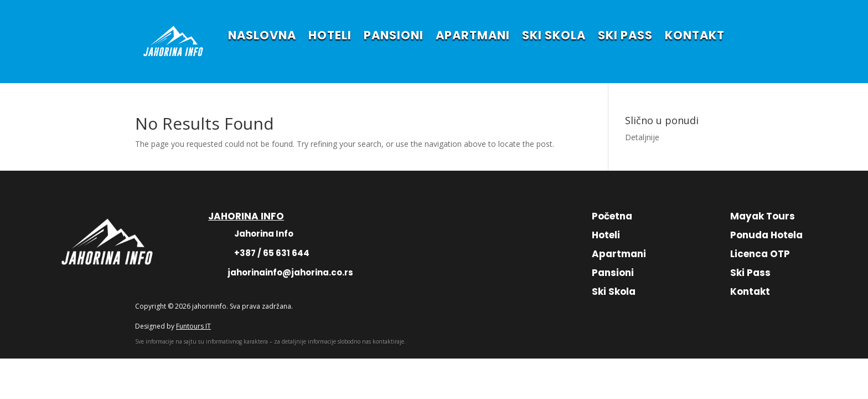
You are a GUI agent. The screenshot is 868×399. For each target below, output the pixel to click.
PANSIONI (394, 35)
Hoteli (606, 235)
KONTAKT (695, 35)
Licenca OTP (760, 254)
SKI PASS (625, 35)
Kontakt (750, 291)
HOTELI (330, 35)
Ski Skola (614, 291)
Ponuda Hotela (766, 235)
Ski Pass (750, 273)
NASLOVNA (262, 35)
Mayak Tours (763, 216)
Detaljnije (642, 137)
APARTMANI (473, 35)
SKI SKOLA (554, 35)
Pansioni (613, 273)
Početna (612, 216)
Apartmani (619, 254)
